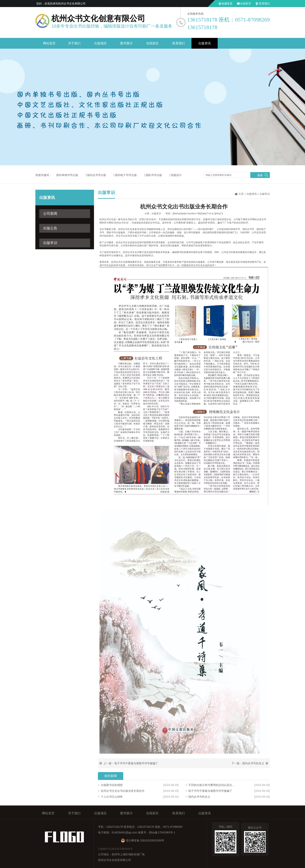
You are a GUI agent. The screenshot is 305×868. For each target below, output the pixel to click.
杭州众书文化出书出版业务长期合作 (123, 791)
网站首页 (49, 43)
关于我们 (74, 43)
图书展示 (126, 43)
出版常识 (50, 243)
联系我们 (264, 4)
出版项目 (100, 43)
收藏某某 (227, 4)
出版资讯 (205, 43)
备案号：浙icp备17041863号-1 (157, 832)
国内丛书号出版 (97, 175)
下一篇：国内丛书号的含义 (248, 763)
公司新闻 (50, 214)
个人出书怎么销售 (112, 797)
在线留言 (246, 4)
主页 (241, 194)
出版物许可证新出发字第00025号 (115, 849)
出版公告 (50, 228)
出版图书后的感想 (112, 785)
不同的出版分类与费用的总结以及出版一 (213, 785)
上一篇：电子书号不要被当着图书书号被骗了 (131, 763)
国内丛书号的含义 (199, 797)
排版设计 (176, 175)
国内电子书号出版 (126, 175)
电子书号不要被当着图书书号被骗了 (210, 791)
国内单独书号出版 (67, 175)
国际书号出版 (154, 175)
